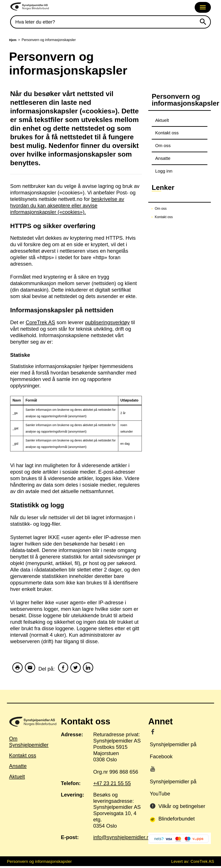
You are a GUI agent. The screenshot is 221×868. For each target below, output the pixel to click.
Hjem (13, 40)
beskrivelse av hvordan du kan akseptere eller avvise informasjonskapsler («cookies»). (67, 205)
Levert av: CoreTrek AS (193, 863)
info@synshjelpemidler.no (123, 839)
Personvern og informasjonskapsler (39, 863)
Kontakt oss (167, 133)
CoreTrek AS (40, 322)
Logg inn (164, 171)
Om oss (163, 145)
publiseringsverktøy (107, 322)
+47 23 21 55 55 (112, 785)
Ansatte (163, 158)
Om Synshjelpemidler (29, 744)
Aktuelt (162, 120)
